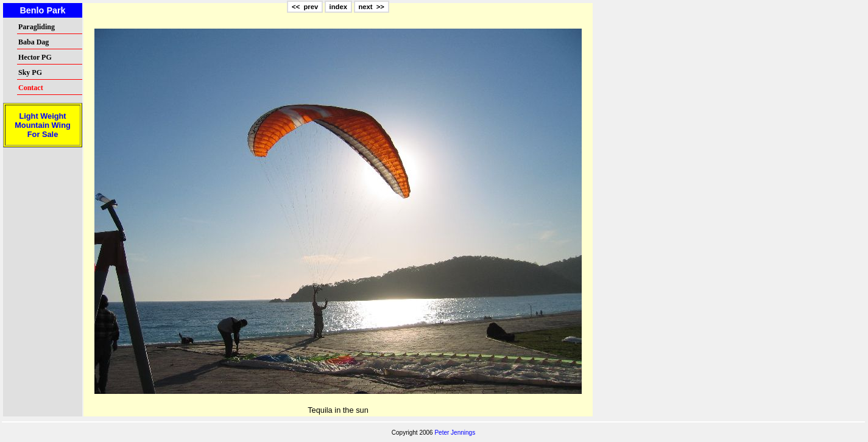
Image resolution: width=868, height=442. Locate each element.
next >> (371, 7)
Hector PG (35, 57)
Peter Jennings (455, 433)
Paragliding (37, 27)
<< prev (305, 7)
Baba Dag (34, 42)
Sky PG (30, 72)
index (338, 7)
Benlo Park (42, 10)
